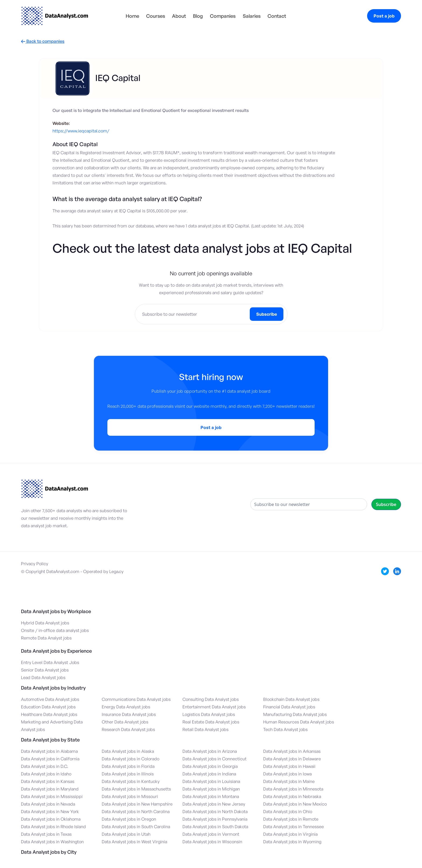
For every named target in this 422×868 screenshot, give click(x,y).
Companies (223, 16)
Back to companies (43, 41)
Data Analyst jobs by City (49, 852)
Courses (156, 16)
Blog (198, 16)
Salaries (252, 16)
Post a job (384, 16)
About (179, 16)
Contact (277, 16)
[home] (55, 16)
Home (132, 16)
